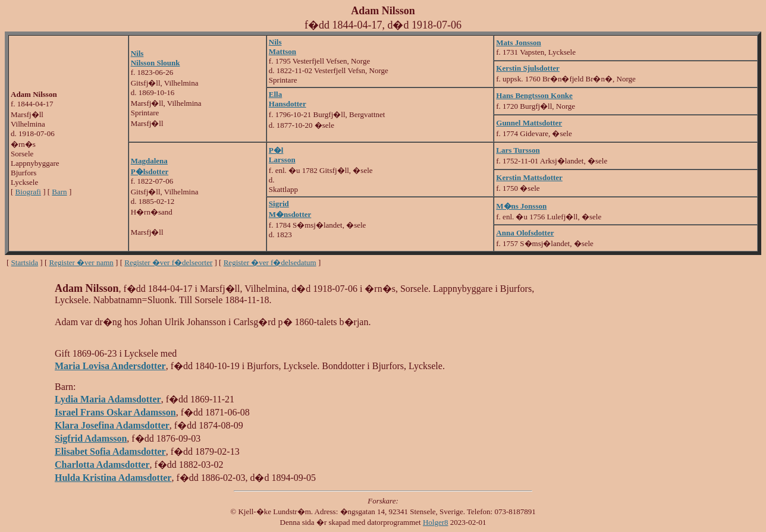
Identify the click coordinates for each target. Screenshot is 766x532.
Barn (59, 192)
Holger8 (436, 522)
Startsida (25, 262)
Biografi (28, 192)
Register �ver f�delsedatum (270, 262)
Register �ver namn (81, 262)
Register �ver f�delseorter (168, 262)
